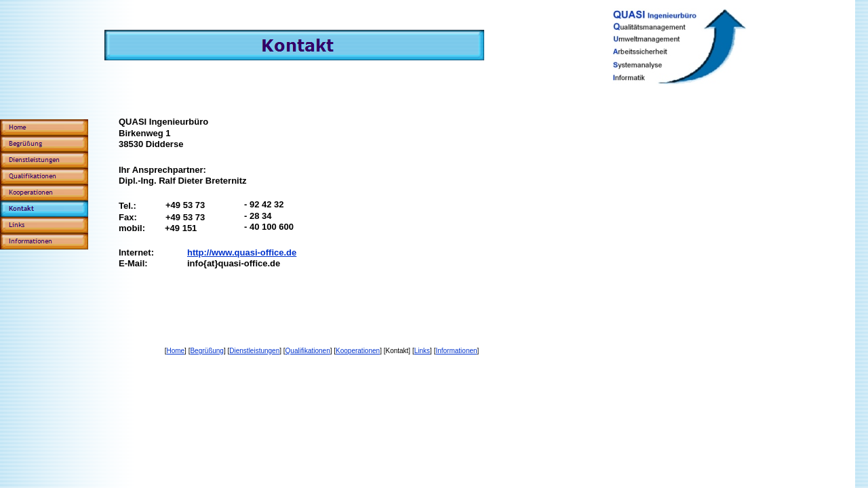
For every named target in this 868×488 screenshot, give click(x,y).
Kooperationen (358, 351)
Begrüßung (206, 351)
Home (175, 351)
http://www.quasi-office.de (242, 252)
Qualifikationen (308, 351)
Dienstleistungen (254, 351)
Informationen (456, 351)
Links (422, 351)
